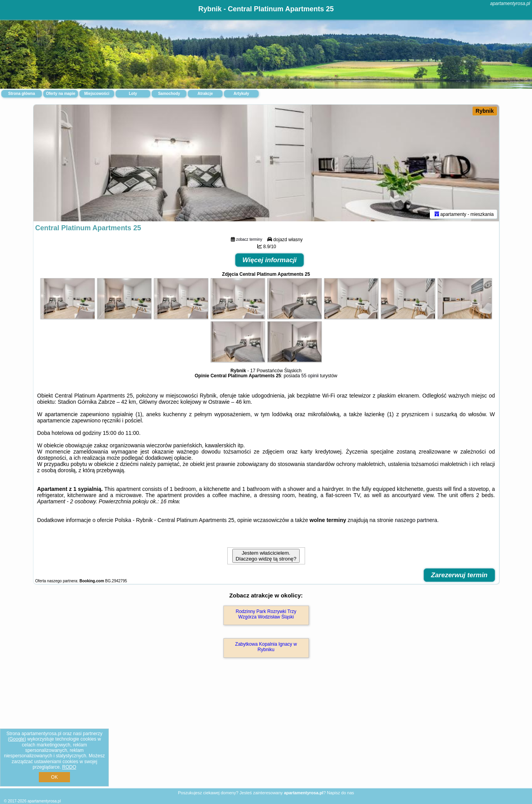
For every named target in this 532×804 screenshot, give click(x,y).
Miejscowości (97, 94)
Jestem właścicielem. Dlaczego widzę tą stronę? (266, 556)
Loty (133, 94)
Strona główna (22, 94)
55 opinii (310, 376)
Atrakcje (205, 94)
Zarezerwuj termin (459, 575)
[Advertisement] (266, 731)
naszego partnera (416, 520)
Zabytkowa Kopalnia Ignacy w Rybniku (266, 647)
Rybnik (485, 111)
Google (17, 739)
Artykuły (241, 94)
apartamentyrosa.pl (510, 4)
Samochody (169, 94)
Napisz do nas (340, 793)
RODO (69, 767)
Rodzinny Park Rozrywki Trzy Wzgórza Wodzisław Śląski (266, 614)
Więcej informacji (270, 260)
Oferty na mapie (61, 94)
